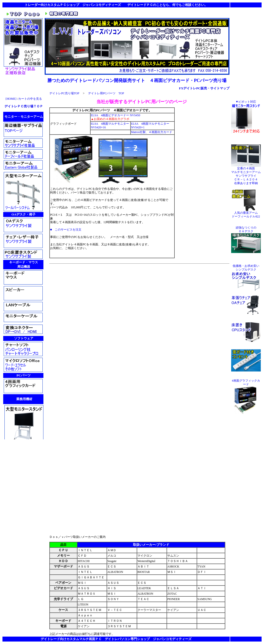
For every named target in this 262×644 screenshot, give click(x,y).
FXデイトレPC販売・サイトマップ (204, 88)
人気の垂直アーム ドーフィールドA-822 (246, 213)
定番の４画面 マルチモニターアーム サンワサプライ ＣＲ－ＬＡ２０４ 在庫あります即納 (246, 174)
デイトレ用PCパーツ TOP (106, 93)
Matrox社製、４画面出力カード (152, 132)
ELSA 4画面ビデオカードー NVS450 (115, 115)
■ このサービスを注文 (66, 230)
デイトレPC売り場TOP (64, 93)
